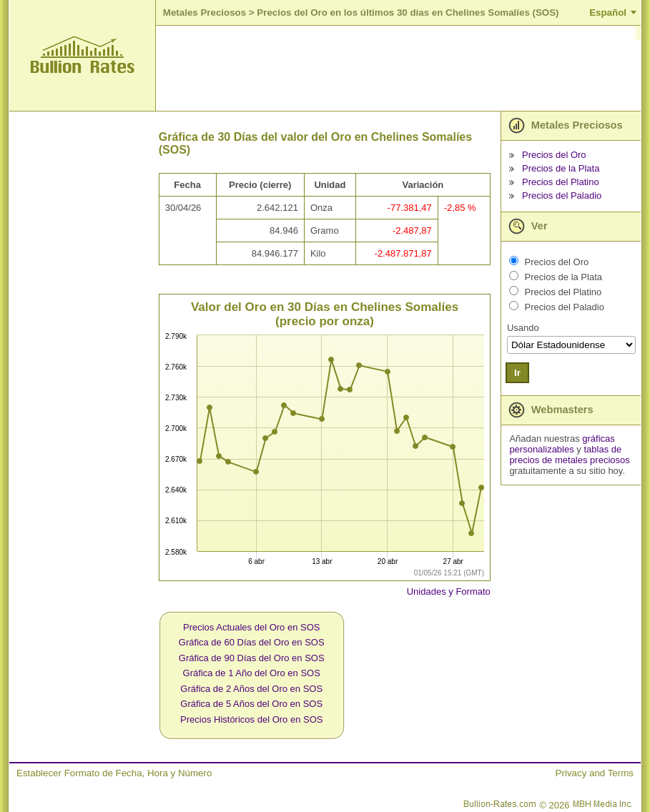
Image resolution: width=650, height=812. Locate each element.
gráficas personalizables (562, 444)
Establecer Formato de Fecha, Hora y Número (114, 773)
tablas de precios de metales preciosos (569, 455)
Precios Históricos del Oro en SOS (251, 719)
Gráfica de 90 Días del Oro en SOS (252, 658)
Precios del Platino (561, 182)
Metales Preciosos (205, 13)
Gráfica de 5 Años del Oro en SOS (251, 704)
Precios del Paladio (562, 195)
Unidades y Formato (449, 591)
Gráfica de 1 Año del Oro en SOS (252, 673)
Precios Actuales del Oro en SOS (251, 627)
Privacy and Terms (595, 773)
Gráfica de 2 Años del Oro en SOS (251, 689)
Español (608, 13)
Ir (517, 373)
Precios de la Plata (561, 168)
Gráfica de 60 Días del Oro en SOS (252, 642)
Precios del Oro (554, 155)
